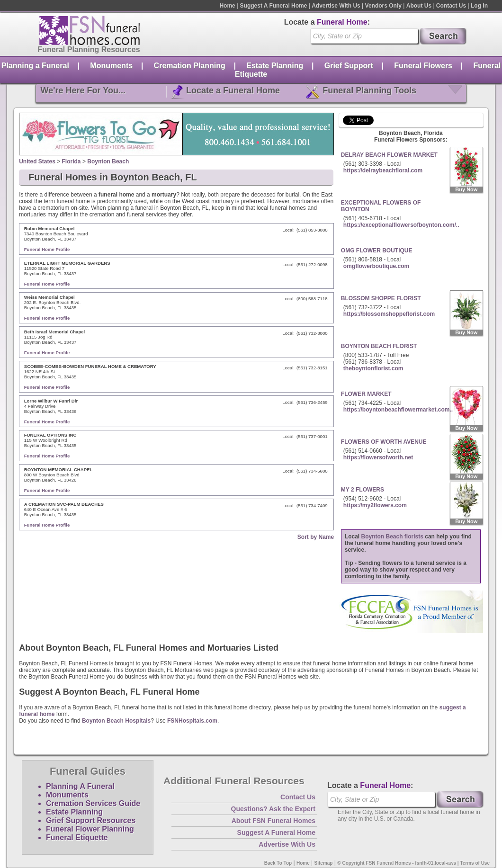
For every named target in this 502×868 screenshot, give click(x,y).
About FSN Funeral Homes (273, 821)
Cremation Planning (190, 66)
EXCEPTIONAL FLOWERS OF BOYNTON (381, 206)
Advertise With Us (336, 6)
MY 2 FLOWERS (363, 490)
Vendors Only (383, 6)
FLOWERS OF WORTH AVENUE (384, 442)
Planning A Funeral (80, 786)
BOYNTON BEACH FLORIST (379, 346)
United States (37, 161)
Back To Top (278, 863)
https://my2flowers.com (375, 505)
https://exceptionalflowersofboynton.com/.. (401, 225)
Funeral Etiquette (77, 837)
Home (227, 6)
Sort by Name (316, 537)
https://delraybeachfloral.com (383, 170)
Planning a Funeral (35, 66)
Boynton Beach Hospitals (116, 721)
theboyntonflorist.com (373, 368)
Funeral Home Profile (47, 249)
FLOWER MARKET (366, 394)
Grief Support (349, 66)
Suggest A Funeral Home (274, 6)
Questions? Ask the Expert (273, 809)
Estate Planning (275, 66)
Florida (72, 161)
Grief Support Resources (91, 820)
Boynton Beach (108, 161)
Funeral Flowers (423, 66)
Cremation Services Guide (93, 803)
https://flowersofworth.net (378, 457)
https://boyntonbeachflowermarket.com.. (398, 410)
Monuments (111, 66)
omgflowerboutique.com (376, 266)
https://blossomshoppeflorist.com (389, 314)
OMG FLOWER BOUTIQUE (377, 251)
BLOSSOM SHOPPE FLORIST (381, 298)
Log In (479, 6)
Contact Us (451, 6)
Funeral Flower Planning (90, 829)
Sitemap (324, 863)
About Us (419, 6)
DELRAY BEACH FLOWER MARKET (389, 155)
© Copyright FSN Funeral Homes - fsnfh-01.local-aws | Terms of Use (413, 863)
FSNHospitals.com (192, 721)
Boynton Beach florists (392, 537)
